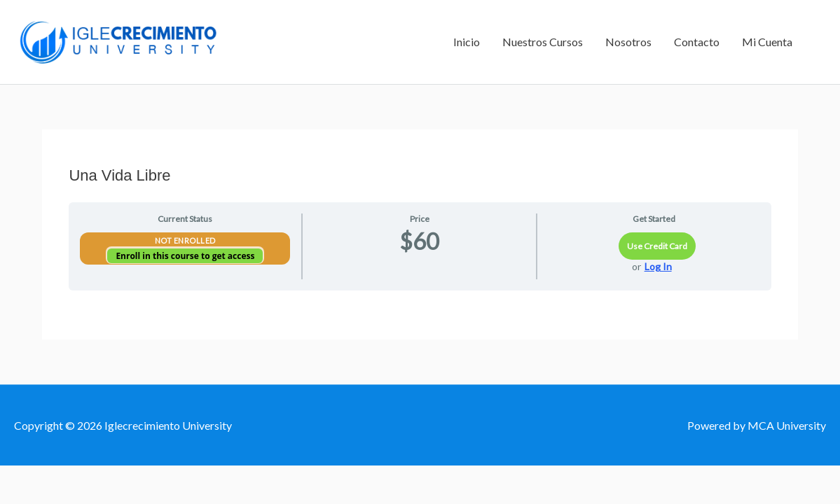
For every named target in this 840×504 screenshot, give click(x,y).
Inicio (467, 42)
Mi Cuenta (767, 42)
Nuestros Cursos (543, 42)
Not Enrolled (185, 240)
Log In (658, 266)
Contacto (697, 42)
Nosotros (628, 42)
